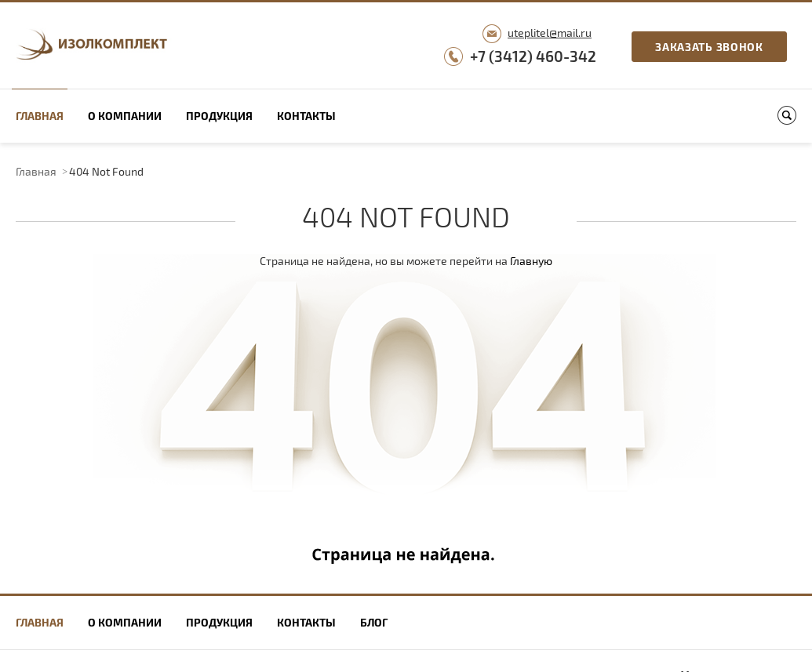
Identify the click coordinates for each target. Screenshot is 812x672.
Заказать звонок (709, 47)
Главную (531, 261)
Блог (374, 622)
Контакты (306, 116)
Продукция (219, 116)
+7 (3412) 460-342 (533, 56)
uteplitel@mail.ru (550, 33)
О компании (125, 116)
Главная (40, 116)
